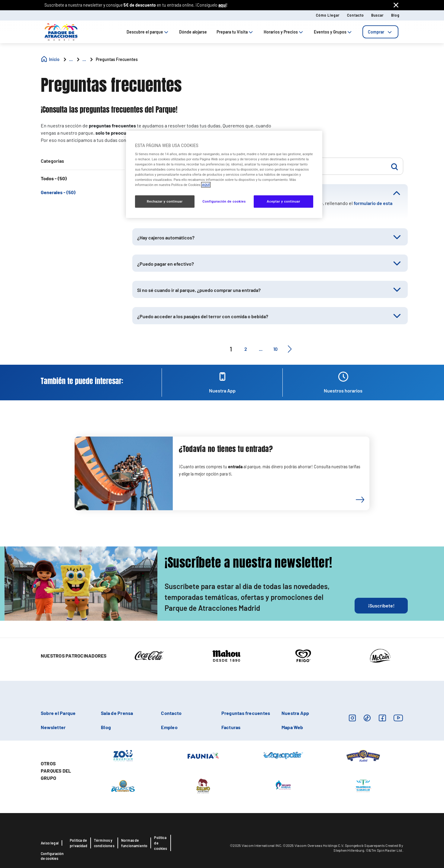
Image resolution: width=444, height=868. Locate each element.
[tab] (380, 32)
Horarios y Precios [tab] (284, 32)
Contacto (356, 15)
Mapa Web (292, 727)
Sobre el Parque (58, 713)
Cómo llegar (328, 15)
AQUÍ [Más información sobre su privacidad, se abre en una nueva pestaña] (206, 185)
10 (275, 349)
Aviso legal (50, 843)
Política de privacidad (79, 843)
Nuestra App (295, 713)
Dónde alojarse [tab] (193, 32)
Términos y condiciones (104, 843)
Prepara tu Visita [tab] (235, 32)
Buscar (378, 15)
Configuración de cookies (52, 856)
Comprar (380, 32)
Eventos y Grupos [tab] (333, 32)
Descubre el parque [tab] (148, 32)
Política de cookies (161, 843)
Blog (395, 15)
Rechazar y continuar (165, 201)
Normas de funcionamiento (134, 843)
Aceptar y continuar (283, 201)
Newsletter (53, 727)
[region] (224, 174)
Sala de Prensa (117, 713)
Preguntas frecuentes (246, 713)
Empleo (169, 727)
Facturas (231, 727)
